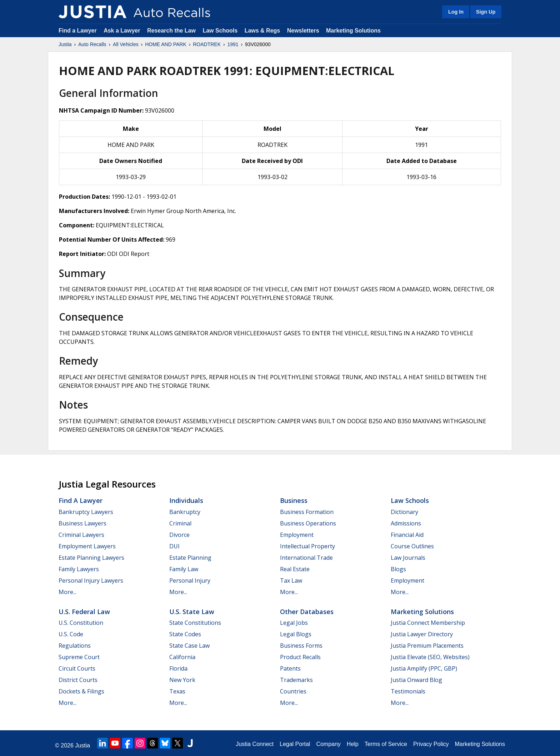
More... (67, 592)
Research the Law (171, 31)
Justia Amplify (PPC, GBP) (424, 668)
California (182, 657)
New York (182, 680)
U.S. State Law (192, 612)
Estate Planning (190, 558)
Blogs (398, 569)
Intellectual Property (307, 546)
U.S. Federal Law (84, 612)
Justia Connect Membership (428, 623)
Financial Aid (407, 535)
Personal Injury (190, 580)
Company (328, 744)
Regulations (75, 646)
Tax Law (291, 580)
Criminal (180, 523)
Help (353, 744)
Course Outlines (412, 546)
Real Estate (295, 569)
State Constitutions (195, 623)
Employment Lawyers (87, 546)
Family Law (184, 569)
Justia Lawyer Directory (422, 634)
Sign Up (486, 12)
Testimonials (408, 691)
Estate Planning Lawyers (91, 558)
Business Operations (308, 523)
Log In (456, 12)
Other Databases (307, 612)
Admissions (406, 523)
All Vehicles (126, 44)
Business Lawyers (82, 523)
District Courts (78, 680)
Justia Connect (255, 744)
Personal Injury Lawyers (91, 580)
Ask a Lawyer (123, 31)
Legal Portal (295, 744)
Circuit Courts (77, 668)
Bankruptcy (185, 512)
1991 (233, 44)
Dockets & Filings (81, 691)
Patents (290, 668)
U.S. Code (71, 634)
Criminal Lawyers (81, 535)
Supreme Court (79, 657)
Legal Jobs (294, 623)
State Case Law (189, 646)
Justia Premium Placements (427, 646)
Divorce (179, 535)
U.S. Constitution (81, 623)
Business (294, 500)
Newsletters (303, 31)
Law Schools (220, 31)
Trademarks (296, 680)
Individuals (186, 500)
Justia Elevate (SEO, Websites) (430, 657)
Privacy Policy (431, 744)
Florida (178, 668)
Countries (293, 691)
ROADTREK (207, 44)
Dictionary (404, 512)
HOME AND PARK (166, 44)
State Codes (185, 634)
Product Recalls (300, 657)
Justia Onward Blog (416, 680)
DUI (174, 546)
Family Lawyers (79, 569)
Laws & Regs (262, 31)
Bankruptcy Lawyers (86, 512)
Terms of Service (386, 744)
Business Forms (301, 646)
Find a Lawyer (78, 31)
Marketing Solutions (353, 31)
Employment (297, 535)
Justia (65, 44)
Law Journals (408, 558)
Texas (177, 691)
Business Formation (307, 512)
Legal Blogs (296, 634)
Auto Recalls (92, 44)
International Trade (306, 558)
